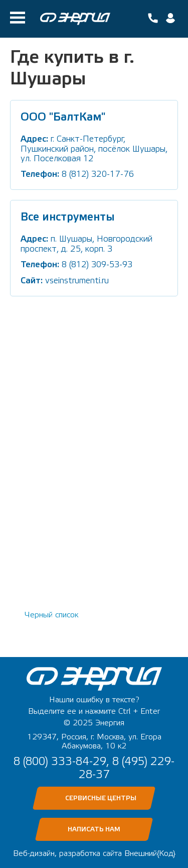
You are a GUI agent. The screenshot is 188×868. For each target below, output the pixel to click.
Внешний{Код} (150, 853)
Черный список (52, 615)
